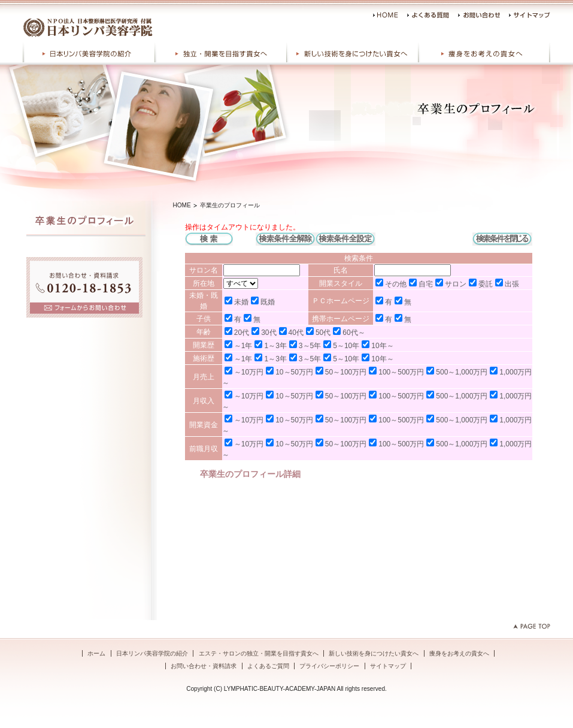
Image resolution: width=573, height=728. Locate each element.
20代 (242, 333)
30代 (269, 333)
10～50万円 (294, 372)
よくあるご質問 (268, 666)
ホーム (96, 653)
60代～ (354, 333)
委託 (486, 284)
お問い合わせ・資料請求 (204, 666)
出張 (512, 284)
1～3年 (275, 346)
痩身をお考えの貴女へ (485, 53)
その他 (396, 284)
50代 (323, 333)
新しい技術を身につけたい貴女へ (353, 53)
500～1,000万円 (462, 372)
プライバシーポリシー (329, 666)
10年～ (382, 346)
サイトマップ (388, 666)
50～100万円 (346, 372)
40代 (296, 333)
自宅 (426, 284)
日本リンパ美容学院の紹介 (89, 53)
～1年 (243, 346)
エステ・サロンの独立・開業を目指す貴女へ (221, 53)
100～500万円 (401, 372)
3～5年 (310, 346)
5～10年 (346, 346)
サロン (456, 284)
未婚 (241, 302)
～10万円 (249, 372)
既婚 (268, 302)
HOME (182, 205)
